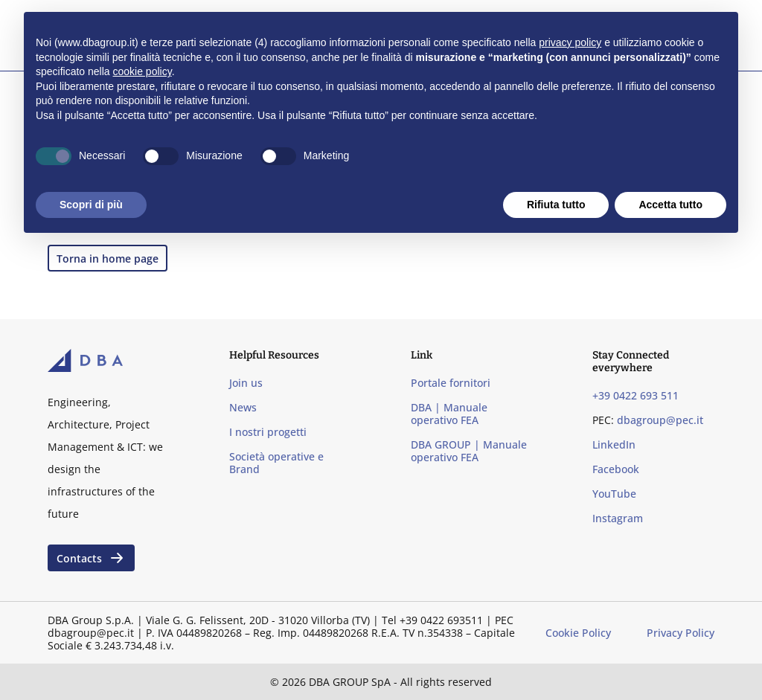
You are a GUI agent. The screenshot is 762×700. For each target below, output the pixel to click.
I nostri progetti (268, 432)
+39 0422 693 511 (635, 395)
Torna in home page (108, 259)
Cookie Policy (578, 633)
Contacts (91, 558)
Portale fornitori (451, 383)
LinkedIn (614, 444)
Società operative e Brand (276, 463)
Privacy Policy (681, 633)
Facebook (616, 469)
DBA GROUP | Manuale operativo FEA (469, 451)
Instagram (618, 518)
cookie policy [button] (143, 71)
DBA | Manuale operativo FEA (449, 414)
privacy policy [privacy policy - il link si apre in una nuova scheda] (570, 42)
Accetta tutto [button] (670, 205)
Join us (246, 383)
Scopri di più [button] (91, 205)
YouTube (614, 494)
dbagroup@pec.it (660, 420)
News (243, 407)
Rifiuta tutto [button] (556, 205)
